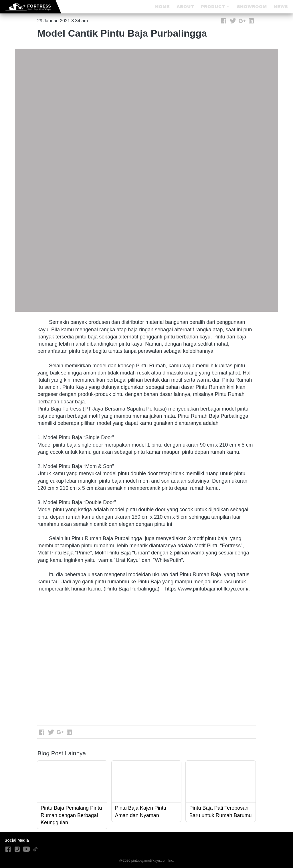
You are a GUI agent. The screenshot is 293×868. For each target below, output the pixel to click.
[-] (8, 849)
